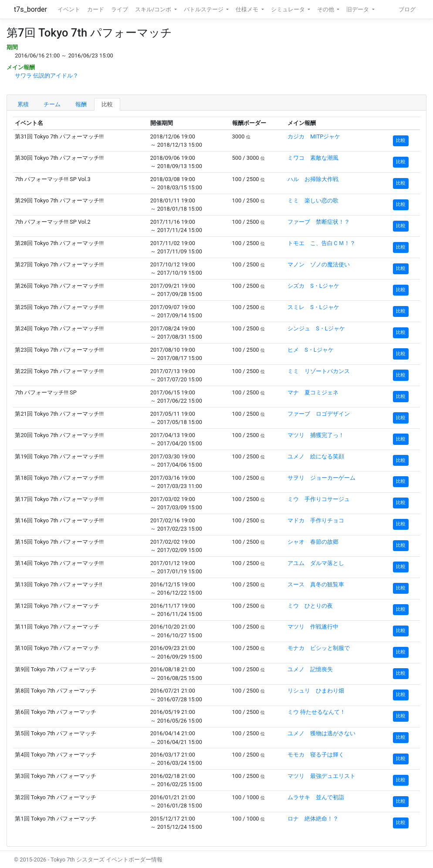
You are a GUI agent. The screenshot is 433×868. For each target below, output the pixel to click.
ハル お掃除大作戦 (313, 179)
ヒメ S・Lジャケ (311, 350)
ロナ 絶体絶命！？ (313, 819)
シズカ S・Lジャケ (313, 286)
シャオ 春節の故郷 (313, 542)
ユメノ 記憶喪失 (310, 669)
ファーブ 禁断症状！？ (319, 222)
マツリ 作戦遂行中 (313, 627)
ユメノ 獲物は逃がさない (321, 733)
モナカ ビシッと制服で (319, 648)
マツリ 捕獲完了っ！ (316, 435)
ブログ (407, 9)
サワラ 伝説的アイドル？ (47, 76)
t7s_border (30, 9)
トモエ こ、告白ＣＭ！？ (321, 243)
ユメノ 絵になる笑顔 (316, 456)
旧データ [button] (358, 9)
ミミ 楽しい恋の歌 (313, 200)
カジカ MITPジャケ (314, 136)
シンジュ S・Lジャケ (316, 328)
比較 (107, 104)
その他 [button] (326, 9)
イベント (69, 9)
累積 (23, 104)
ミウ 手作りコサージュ (319, 499)
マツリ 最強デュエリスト (321, 776)
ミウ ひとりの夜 (310, 606)
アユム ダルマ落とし (316, 563)
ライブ (120, 9)
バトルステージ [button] (204, 9)
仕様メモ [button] (248, 9)
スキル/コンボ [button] (154, 9)
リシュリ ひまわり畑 (316, 691)
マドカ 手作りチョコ (316, 520)
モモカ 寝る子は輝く (316, 755)
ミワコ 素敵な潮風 (313, 158)
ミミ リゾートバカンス (319, 371)
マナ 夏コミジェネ (313, 392)
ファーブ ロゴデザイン (319, 414)
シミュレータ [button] (289, 9)
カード (96, 9)
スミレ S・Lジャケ (313, 307)
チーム (52, 104)
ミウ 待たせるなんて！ (316, 712)
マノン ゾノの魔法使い (319, 264)
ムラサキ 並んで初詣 (316, 797)
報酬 (81, 104)
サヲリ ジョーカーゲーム (321, 478)
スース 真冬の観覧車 (316, 584)
